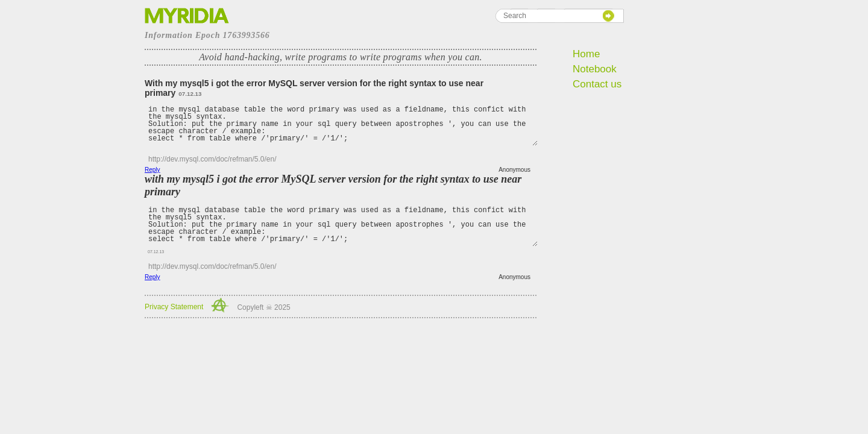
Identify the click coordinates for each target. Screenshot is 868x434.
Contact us (597, 84)
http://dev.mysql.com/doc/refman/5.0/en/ (212, 159)
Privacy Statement (174, 307)
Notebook (595, 69)
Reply (153, 170)
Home (586, 54)
